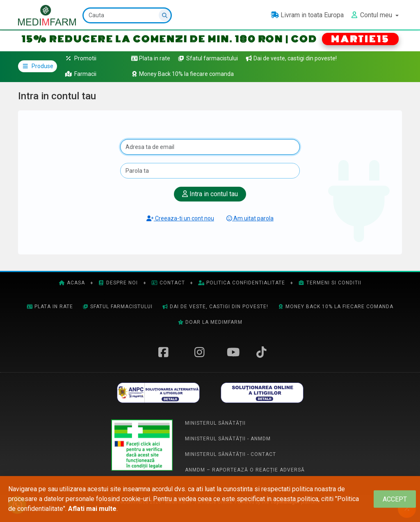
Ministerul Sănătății (215, 423)
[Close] (395, 499)
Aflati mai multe (92, 509)
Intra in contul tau (210, 194)
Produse (38, 66)
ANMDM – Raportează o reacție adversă (245, 470)
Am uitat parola (250, 218)
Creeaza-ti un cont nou (180, 218)
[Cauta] (127, 15)
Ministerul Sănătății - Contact (231, 454)
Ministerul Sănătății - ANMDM (228, 439)
